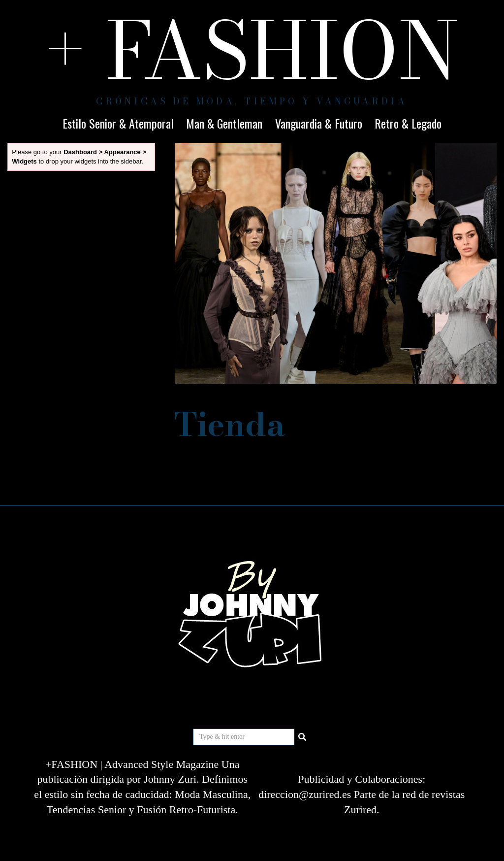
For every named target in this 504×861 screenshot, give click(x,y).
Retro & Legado (408, 123)
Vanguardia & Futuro (319, 123)
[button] (303, 737)
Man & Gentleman (224, 123)
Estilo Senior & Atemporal (118, 123)
